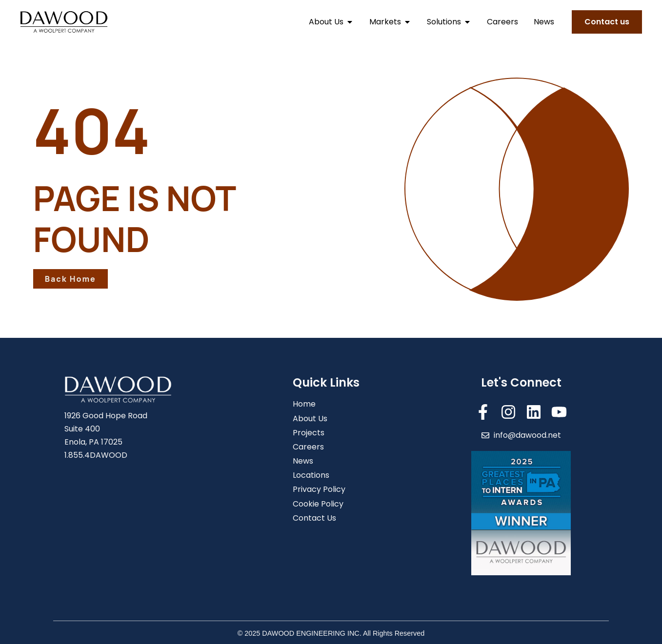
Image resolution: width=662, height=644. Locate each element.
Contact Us (314, 518)
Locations (311, 475)
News (303, 461)
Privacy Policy (319, 489)
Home (304, 404)
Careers (308, 447)
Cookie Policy (318, 504)
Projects (309, 433)
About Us (310, 419)
